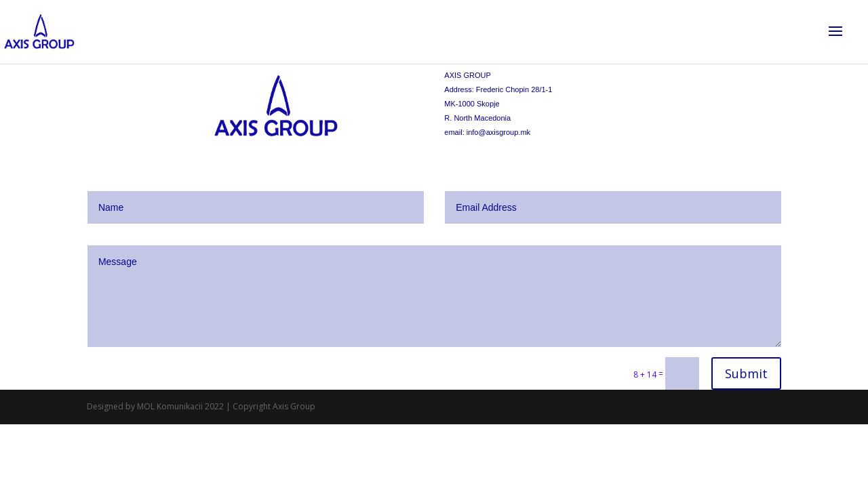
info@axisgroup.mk (498, 132)
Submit (746, 373)
